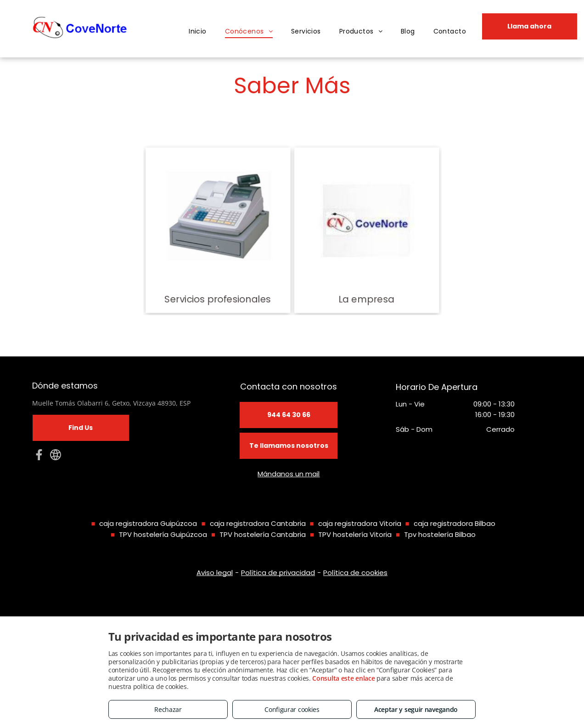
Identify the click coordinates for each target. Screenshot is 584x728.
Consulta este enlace (343, 678)
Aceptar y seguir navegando (416, 709)
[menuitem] (198, 31)
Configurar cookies (292, 709)
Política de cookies (355, 573)
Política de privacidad (278, 573)
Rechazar (168, 709)
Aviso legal (215, 573)
